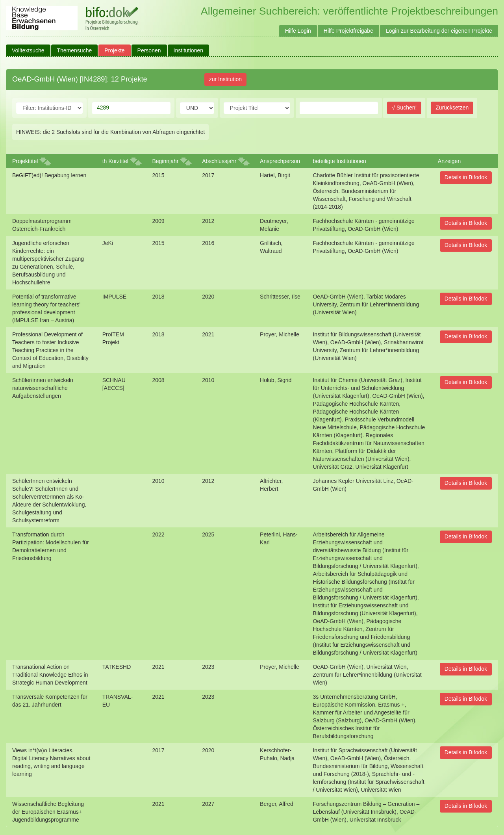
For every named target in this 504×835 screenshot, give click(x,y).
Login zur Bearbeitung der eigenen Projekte (439, 31)
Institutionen (189, 50)
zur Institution (225, 79)
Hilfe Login (298, 31)
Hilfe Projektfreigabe (348, 31)
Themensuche (75, 50)
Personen (149, 50)
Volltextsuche (28, 50)
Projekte (114, 50)
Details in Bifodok (466, 177)
